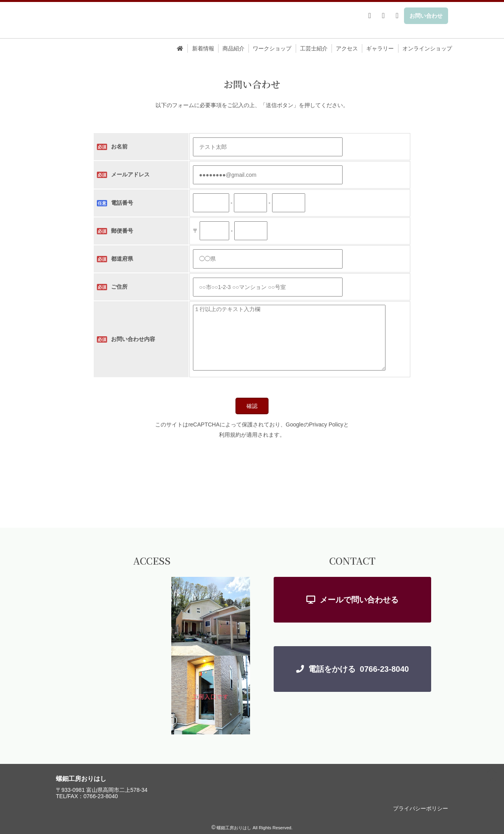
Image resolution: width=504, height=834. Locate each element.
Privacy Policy (326, 424)
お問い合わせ (426, 16)
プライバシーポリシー (421, 808)
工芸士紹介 (314, 48)
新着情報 (203, 48)
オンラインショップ (427, 48)
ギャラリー (380, 48)
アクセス (347, 48)
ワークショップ (272, 48)
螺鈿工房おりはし (81, 779)
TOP (491, 776)
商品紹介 (233, 48)
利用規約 (230, 435)
